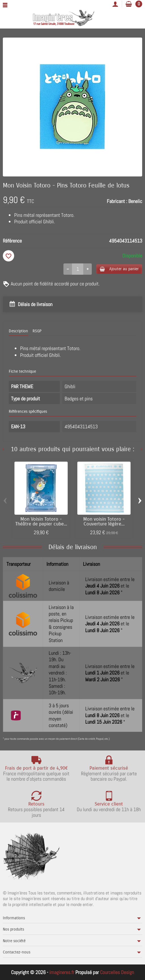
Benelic (135, 201)
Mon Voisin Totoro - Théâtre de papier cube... (41, 522)
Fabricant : (117, 201)
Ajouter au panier (119, 269)
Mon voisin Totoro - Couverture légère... (104, 522)
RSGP (37, 331)
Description (18, 331)
